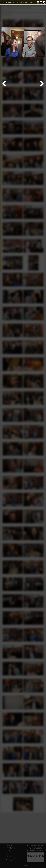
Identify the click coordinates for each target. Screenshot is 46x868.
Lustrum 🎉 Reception (26, 2)
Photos (4, 2)
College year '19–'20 (13, 2)
